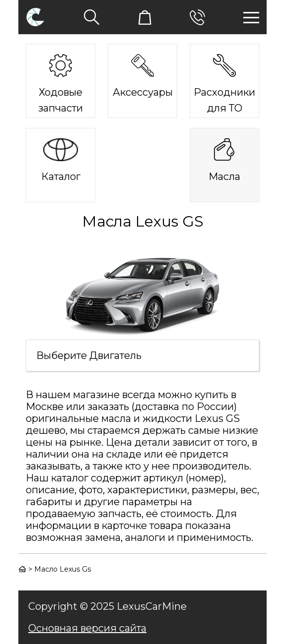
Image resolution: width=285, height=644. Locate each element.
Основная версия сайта (87, 628)
